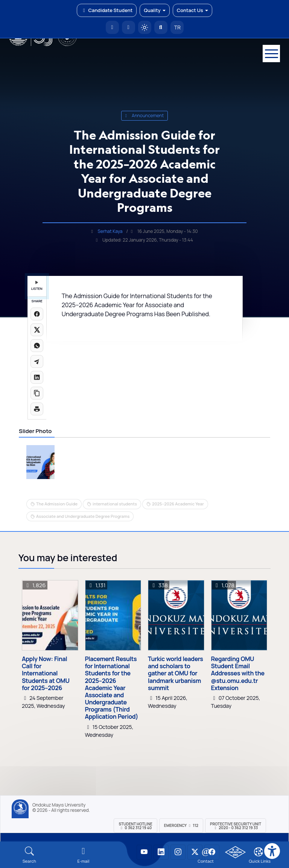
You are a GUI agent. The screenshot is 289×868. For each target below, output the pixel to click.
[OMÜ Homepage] (112, 27)
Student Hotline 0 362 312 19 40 (135, 826)
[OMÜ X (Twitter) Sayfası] (195, 852)
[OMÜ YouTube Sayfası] (144, 852)
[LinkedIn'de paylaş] (37, 377)
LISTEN (37, 286)
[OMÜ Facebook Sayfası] (212, 852)
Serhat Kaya (110, 231)
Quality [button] (154, 10)
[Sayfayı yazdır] (37, 409)
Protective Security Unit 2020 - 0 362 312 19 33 (236, 826)
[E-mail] (84, 855)
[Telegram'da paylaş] (37, 361)
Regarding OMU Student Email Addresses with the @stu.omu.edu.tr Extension (238, 674)
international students (115, 504)
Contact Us (192, 10)
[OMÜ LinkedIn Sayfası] (161, 852)
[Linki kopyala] (37, 393)
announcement (145, 116)
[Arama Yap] (161, 27)
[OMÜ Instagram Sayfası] (178, 852)
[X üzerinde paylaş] (37, 330)
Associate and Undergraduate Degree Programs (83, 516)
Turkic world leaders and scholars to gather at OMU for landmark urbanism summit (176, 674)
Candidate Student (107, 10)
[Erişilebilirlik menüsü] (272, 851)
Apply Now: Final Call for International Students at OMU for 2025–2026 (46, 674)
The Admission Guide (57, 504)
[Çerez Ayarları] (259, 852)
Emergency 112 (181, 825)
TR (177, 27)
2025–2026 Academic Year (178, 504)
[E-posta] (129, 27)
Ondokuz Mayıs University (59, 805)
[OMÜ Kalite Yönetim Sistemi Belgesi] (235, 852)
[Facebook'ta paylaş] (37, 314)
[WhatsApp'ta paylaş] (37, 346)
